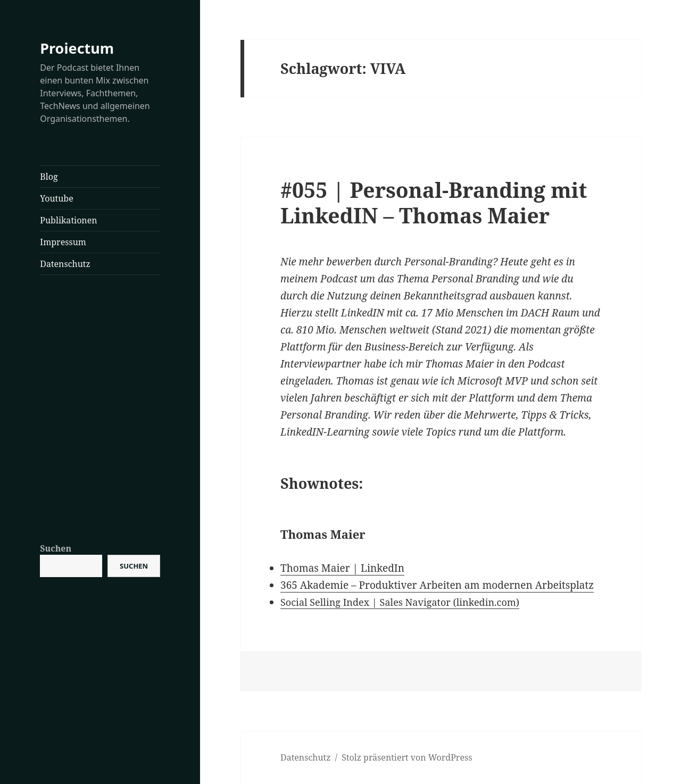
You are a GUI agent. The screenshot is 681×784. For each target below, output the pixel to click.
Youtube (56, 198)
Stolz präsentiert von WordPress (407, 757)
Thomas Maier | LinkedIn (342, 568)
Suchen (56, 548)
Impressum (63, 242)
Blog (49, 177)
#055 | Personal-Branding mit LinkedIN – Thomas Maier (434, 202)
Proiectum (77, 48)
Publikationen (68, 220)
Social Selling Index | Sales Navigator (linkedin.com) (400, 602)
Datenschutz (65, 264)
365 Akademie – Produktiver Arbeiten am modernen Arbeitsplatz (437, 585)
